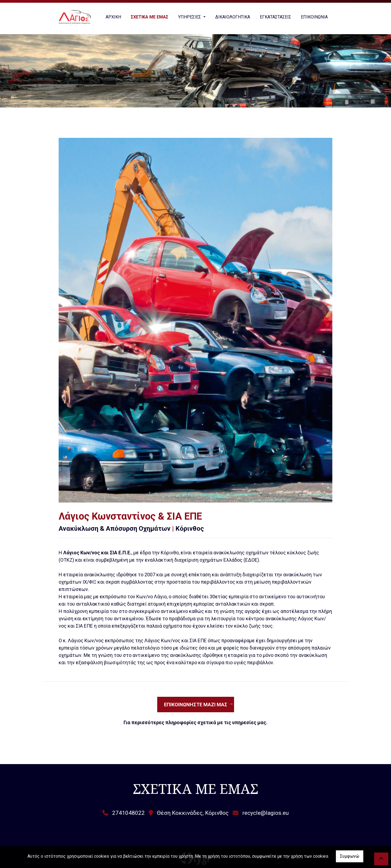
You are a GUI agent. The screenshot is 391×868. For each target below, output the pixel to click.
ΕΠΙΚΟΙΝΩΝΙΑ (314, 17)
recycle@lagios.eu (266, 813)
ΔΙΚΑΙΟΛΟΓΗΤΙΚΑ (233, 17)
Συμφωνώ (350, 856)
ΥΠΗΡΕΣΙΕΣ (190, 17)
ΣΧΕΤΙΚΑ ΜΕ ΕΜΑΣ (150, 17)
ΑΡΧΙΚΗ (113, 17)
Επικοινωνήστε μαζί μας (196, 705)
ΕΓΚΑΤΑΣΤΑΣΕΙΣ (275, 17)
